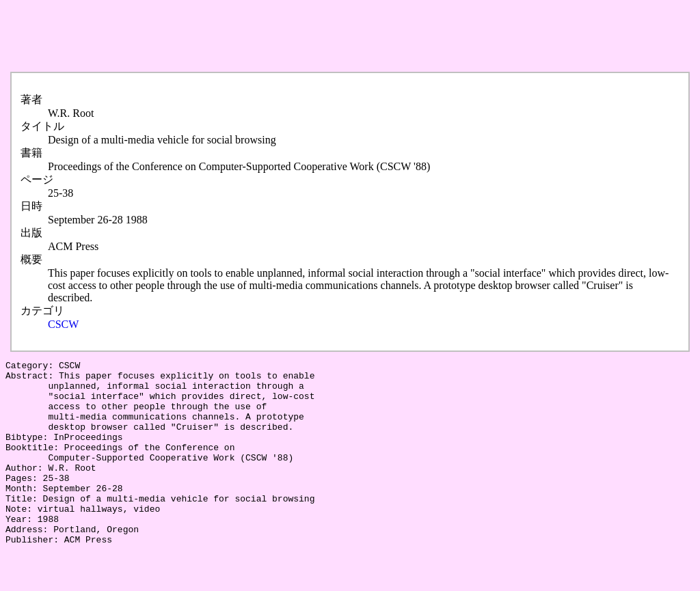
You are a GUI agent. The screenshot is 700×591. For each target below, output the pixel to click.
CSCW (63, 324)
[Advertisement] (254, 36)
